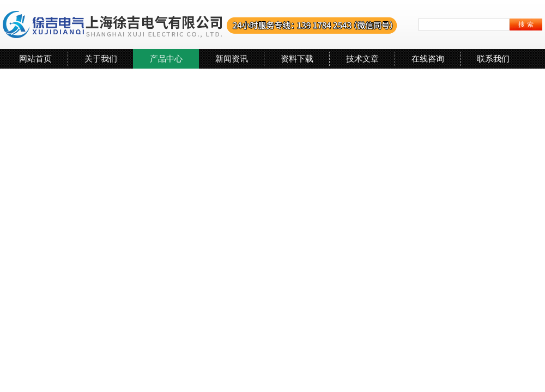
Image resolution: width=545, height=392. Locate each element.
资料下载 (297, 59)
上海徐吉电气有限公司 (200, 24)
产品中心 (166, 59)
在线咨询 (428, 59)
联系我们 (493, 59)
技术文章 (362, 59)
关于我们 (101, 59)
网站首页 (35, 59)
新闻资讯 (232, 59)
